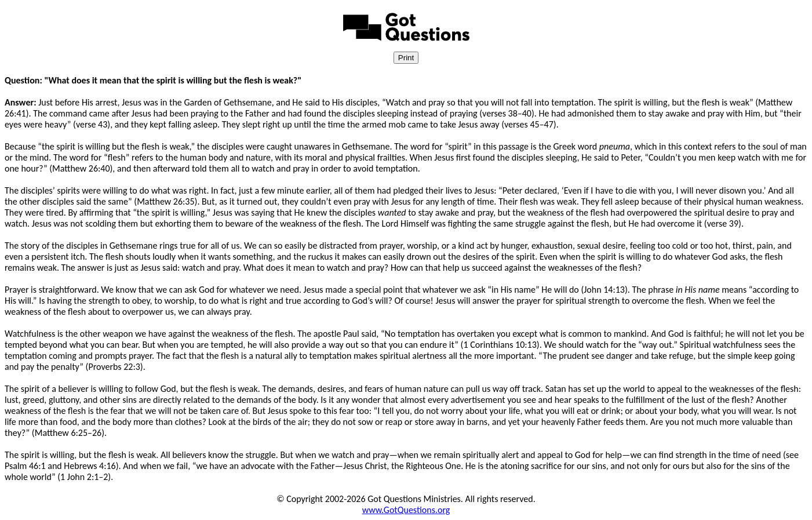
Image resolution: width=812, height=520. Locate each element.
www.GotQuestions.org (406, 510)
